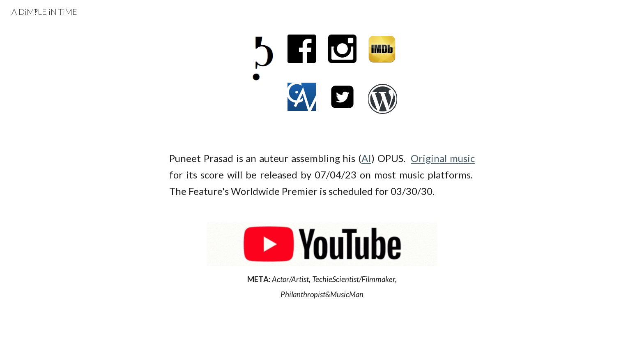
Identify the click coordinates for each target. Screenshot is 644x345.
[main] (322, 175)
